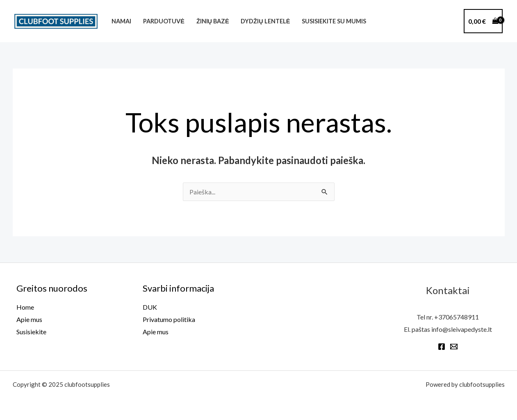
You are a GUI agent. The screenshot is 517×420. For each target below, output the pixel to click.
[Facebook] (442, 347)
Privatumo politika (169, 319)
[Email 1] (454, 347)
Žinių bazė (213, 21)
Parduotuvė (164, 21)
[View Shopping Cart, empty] (483, 21)
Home (25, 307)
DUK (150, 307)
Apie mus (29, 319)
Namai (121, 21)
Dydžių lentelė (265, 21)
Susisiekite (31, 332)
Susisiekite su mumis (334, 21)
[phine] (452, 22)
